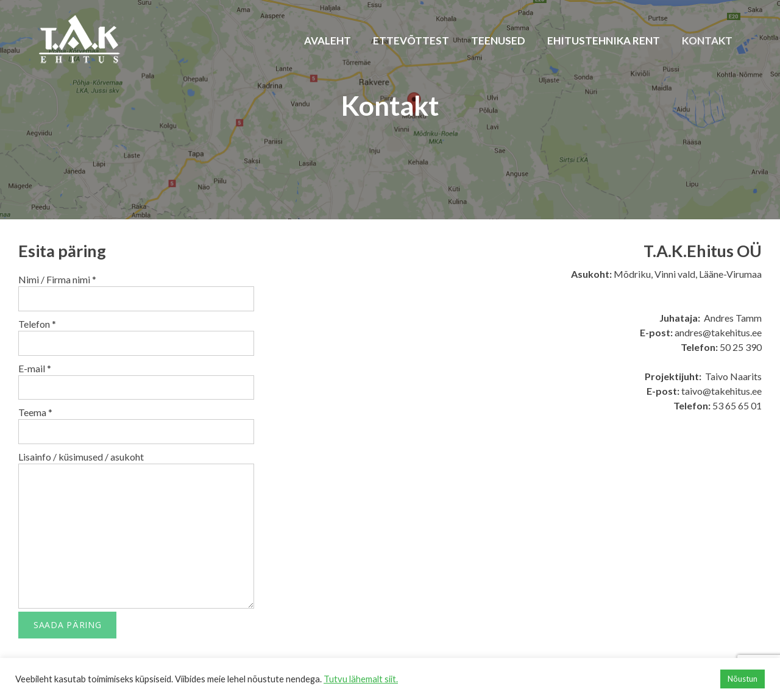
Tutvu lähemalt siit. (361, 679)
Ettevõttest (411, 41)
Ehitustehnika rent (604, 41)
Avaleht (328, 41)
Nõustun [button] (743, 679)
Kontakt (707, 41)
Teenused (498, 41)
